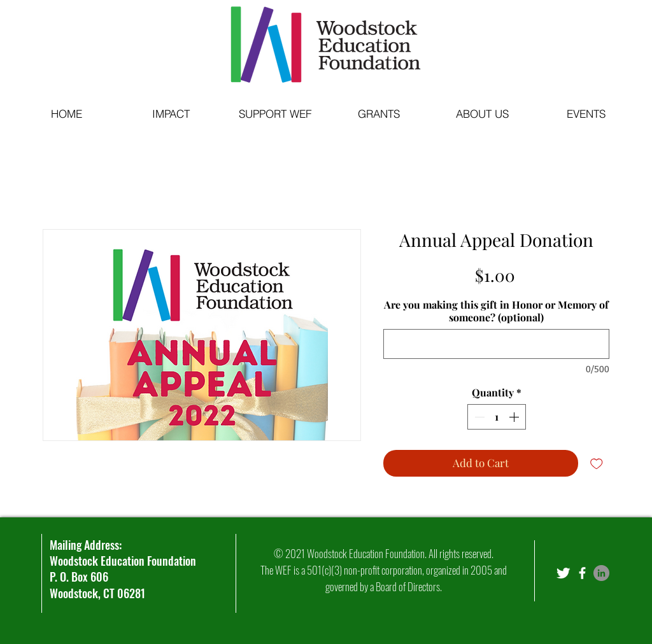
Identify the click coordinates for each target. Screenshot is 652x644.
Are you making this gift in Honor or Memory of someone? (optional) (496, 311)
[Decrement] (478, 417)
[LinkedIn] (601, 573)
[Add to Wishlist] (597, 463)
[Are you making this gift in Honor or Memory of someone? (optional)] (496, 344)
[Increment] (515, 417)
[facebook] (582, 573)
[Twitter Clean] (563, 573)
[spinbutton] (497, 417)
